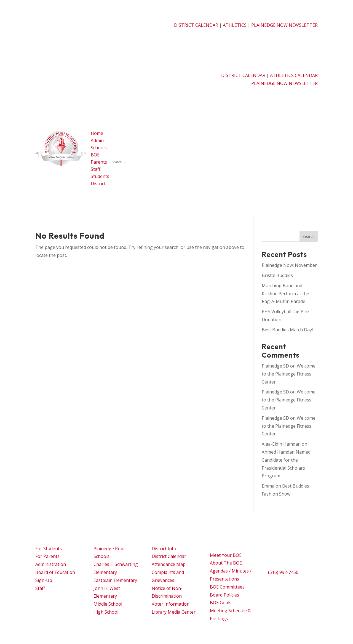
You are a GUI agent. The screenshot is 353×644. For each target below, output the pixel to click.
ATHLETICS (235, 25)
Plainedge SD (275, 366)
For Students (49, 549)
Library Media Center (174, 612)
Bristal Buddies (277, 275)
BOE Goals (221, 603)
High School (106, 612)
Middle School (108, 604)
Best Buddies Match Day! (287, 330)
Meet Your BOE (226, 555)
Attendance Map (169, 564)
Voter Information (171, 604)
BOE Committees (227, 587)
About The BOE (226, 563)
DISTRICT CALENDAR (196, 25)
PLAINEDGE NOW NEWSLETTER (284, 25)
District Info (164, 549)
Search (309, 236)
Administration (51, 564)
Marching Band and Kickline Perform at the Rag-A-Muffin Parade (285, 294)
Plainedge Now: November (289, 265)
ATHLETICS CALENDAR (294, 75)
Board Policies (224, 595)
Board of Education (55, 572)
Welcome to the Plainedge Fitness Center (289, 374)
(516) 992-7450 (283, 572)
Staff (40, 588)
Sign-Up (44, 580)
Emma (268, 486)
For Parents (47, 556)
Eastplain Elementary (115, 580)
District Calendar (169, 556)
